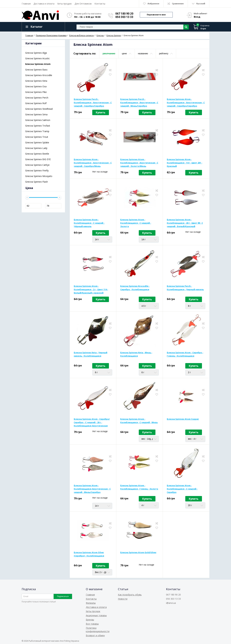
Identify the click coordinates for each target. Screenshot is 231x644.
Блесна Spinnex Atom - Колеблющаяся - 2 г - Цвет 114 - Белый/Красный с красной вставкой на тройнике (91, 290)
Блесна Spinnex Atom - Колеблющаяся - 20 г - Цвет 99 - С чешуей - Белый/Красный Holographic (185, 223)
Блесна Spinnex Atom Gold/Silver (138, 552)
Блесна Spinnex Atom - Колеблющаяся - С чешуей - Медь (139, 421)
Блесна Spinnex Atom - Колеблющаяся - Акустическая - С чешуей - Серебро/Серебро (186, 103)
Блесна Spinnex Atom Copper (183, 419)
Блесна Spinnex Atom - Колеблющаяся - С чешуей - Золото (136, 223)
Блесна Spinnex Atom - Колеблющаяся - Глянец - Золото (139, 487)
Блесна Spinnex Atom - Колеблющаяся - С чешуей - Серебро (182, 489)
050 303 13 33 (124, 17)
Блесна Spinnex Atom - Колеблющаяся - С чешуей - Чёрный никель (89, 223)
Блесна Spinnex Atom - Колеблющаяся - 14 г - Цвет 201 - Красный (185, 163)
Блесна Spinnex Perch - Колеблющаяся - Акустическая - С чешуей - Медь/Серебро (139, 103)
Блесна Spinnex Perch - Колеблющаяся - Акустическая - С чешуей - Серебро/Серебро (93, 103)
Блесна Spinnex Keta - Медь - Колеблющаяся (136, 354)
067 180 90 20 (124, 14)
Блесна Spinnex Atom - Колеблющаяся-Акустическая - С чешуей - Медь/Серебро (92, 489)
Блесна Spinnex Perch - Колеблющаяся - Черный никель (185, 288)
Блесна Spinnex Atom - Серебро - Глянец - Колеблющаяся (185, 354)
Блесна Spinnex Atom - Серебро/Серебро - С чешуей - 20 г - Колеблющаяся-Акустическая (92, 422)
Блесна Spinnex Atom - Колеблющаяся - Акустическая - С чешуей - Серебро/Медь (93, 163)
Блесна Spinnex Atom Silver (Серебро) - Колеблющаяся (89, 554)
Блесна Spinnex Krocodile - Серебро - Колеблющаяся (135, 288)
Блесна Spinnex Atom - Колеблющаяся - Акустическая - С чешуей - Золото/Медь (139, 163)
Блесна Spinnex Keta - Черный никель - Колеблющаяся (91, 354)
